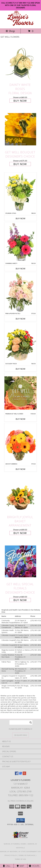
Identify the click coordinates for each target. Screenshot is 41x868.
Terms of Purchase (27, 855)
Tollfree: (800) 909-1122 (21, 795)
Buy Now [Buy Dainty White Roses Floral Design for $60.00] (20, 101)
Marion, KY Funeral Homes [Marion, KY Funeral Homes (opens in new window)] (15, 844)
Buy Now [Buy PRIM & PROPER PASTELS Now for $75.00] (20, 319)
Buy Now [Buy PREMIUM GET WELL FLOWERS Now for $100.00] (20, 419)
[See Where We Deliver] (20, 735)
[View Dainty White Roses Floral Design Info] (20, 62)
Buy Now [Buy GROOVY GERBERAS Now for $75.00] (20, 469)
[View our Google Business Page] (20, 774)
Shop (10, 31)
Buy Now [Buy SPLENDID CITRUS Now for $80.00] (20, 218)
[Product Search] (21, 722)
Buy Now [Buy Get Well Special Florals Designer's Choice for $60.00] (20, 600)
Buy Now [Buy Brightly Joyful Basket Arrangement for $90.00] (20, 533)
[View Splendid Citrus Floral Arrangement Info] (20, 192)
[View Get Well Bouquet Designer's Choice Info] (20, 129)
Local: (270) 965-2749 (20, 791)
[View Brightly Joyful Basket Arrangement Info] (20, 494)
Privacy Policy (11, 855)
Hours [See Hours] (34, 866)
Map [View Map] (20, 866)
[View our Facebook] (17, 774)
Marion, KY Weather (9, 852)
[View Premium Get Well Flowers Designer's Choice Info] (20, 393)
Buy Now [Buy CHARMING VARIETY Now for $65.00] (20, 269)
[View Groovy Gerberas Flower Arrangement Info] (20, 443)
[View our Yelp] (24, 774)
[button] (21, 820)
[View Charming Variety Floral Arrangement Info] (20, 242)
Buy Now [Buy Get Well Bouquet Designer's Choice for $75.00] (20, 164)
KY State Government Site (30, 852)
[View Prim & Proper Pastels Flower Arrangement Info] (20, 293)
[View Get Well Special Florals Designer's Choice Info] (20, 561)
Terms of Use (20, 859)
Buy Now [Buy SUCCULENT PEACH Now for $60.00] (20, 369)
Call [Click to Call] (7, 866)
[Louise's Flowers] (21, 25)
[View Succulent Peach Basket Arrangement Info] (20, 343)
